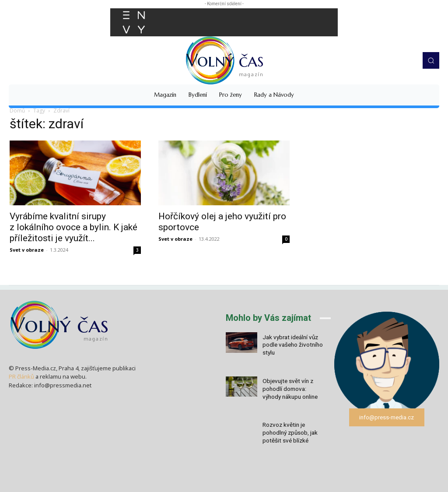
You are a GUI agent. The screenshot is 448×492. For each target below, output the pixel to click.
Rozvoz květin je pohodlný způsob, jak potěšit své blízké (290, 429)
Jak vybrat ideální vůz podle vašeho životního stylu (292, 344)
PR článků (21, 376)
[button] (431, 60)
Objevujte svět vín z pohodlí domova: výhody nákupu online (294, 387)
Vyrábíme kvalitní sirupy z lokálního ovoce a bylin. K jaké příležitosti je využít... (73, 227)
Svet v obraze (27, 250)
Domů (17, 111)
